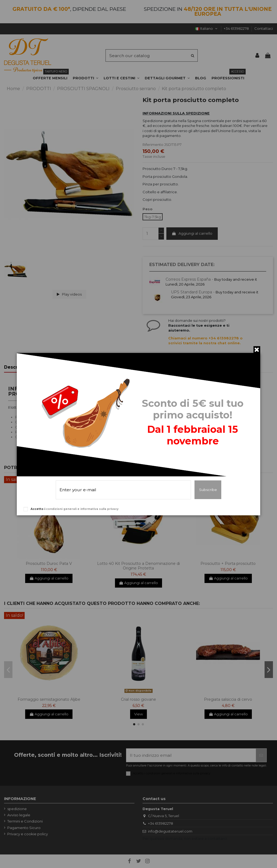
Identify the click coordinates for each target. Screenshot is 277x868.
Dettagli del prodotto (62, 367)
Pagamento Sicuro (24, 828)
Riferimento (153, 145)
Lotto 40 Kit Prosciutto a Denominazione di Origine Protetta (138, 566)
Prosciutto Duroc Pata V (49, 564)
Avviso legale (19, 815)
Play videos (69, 294)
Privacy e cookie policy (28, 834)
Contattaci (264, 28)
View (138, 714)
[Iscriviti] (261, 755)
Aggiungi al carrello (192, 233)
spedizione (17, 809)
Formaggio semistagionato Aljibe (49, 699)
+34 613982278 (237, 28)
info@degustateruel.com (170, 831)
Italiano (207, 28)
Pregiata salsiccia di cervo (228, 699)
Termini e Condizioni (25, 821)
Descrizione (18, 367)
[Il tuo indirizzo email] (191, 755)
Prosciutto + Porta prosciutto (228, 564)
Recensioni (105, 367)
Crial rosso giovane (138, 699)
